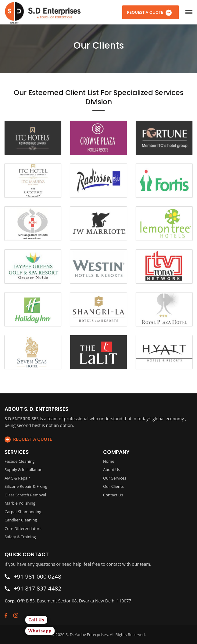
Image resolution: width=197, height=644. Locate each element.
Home (109, 461)
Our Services (115, 478)
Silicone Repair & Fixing (26, 486)
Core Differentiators (23, 528)
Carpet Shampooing (23, 512)
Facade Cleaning (20, 461)
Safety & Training (20, 537)
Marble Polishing (20, 503)
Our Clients (113, 486)
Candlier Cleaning (21, 520)
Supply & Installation (23, 469)
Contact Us (113, 495)
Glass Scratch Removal (25, 495)
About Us (112, 469)
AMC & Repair (17, 478)
